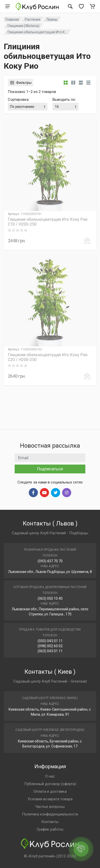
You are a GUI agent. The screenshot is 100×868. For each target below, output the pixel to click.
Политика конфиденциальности (50, 814)
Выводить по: (64, 100)
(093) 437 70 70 (50, 561)
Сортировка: (19, 100)
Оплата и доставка (50, 791)
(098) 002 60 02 (50, 646)
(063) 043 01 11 (50, 651)
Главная (12, 19)
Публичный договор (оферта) (50, 784)
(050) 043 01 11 (50, 641)
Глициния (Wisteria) (23, 26)
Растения (33, 19)
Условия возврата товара (50, 799)
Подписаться (50, 469)
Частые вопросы (50, 807)
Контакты (50, 822)
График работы (50, 829)
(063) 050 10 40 (50, 598)
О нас (50, 776)
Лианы (52, 19)
